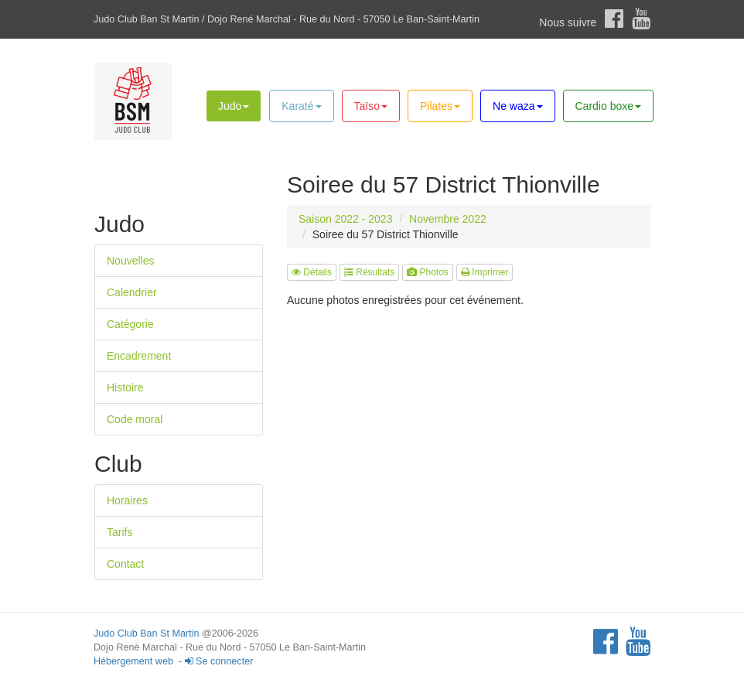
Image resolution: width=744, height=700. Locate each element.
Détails (312, 272)
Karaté (301, 106)
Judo (234, 106)
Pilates (440, 106)
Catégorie (130, 324)
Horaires (127, 500)
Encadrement (139, 356)
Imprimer (485, 272)
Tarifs (119, 532)
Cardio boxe (609, 106)
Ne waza (517, 106)
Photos (428, 272)
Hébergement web (133, 661)
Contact (125, 564)
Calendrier (132, 292)
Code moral (135, 419)
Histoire (125, 388)
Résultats (369, 272)
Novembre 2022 (448, 219)
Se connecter (219, 661)
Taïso (371, 106)
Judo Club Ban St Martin (147, 633)
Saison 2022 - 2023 (345, 219)
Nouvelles (130, 261)
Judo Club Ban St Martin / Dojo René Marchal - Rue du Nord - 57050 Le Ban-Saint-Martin (287, 19)
